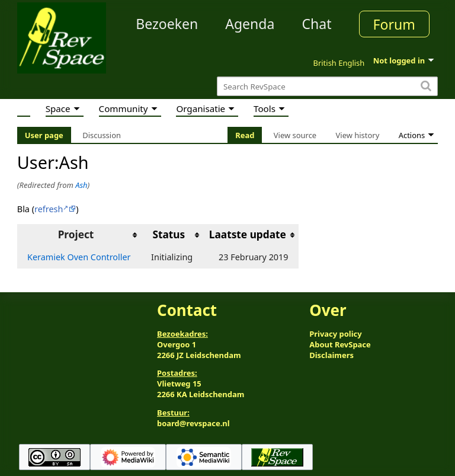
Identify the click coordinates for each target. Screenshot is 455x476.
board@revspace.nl (193, 423)
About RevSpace (340, 344)
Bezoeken (167, 24)
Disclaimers (331, 355)
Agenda (250, 24)
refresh (49, 209)
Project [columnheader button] (76, 234)
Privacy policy (335, 334)
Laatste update (248, 234)
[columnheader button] (172, 235)
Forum (394, 24)
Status (169, 234)
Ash (81, 185)
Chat (316, 24)
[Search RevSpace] (327, 86)
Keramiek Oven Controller (79, 257)
